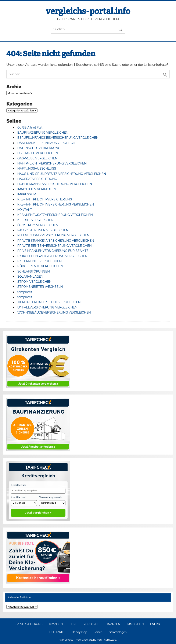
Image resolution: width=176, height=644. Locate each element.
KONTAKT (25, 210)
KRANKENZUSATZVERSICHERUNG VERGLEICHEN (55, 215)
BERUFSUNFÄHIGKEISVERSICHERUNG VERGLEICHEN (58, 138)
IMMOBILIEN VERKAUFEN (37, 189)
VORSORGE (91, 623)
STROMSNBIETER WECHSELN (40, 287)
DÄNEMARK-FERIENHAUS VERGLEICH (46, 143)
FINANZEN (113, 623)
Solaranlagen (118, 631)
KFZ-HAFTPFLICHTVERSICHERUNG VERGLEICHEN (56, 204)
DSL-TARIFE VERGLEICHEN (38, 153)
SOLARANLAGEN (30, 277)
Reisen (98, 631)
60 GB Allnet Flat (30, 127)
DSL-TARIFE (57, 631)
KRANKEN (56, 623)
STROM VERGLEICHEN (34, 282)
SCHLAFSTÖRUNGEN (34, 271)
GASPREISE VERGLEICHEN (37, 158)
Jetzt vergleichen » (38, 512)
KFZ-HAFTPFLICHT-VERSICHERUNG (45, 199)
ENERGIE (156, 623)
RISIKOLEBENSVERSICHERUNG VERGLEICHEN (52, 256)
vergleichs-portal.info (88, 11)
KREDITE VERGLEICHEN (35, 220)
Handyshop (79, 631)
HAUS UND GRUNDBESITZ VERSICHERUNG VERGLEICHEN (62, 174)
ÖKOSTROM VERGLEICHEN (38, 225)
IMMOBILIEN (135, 623)
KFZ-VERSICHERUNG (28, 623)
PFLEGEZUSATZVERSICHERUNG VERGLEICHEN (53, 235)
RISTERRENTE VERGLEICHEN (39, 261)
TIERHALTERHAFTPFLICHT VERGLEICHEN (49, 302)
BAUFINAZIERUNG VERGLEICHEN (43, 133)
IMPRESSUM (27, 194)
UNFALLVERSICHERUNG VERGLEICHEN (47, 307)
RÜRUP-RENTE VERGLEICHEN (40, 266)
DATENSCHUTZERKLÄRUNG (39, 148)
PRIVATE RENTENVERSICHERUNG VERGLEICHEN (55, 246)
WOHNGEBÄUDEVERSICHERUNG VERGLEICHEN (54, 312)
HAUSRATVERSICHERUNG (37, 179)
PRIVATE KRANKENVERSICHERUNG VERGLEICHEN (56, 241)
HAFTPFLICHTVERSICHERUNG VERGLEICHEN (52, 163)
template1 (25, 292)
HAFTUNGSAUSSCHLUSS (37, 169)
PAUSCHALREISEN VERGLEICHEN (43, 230)
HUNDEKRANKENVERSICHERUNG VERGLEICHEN (55, 184)
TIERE (73, 623)
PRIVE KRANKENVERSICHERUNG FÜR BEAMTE (53, 251)
